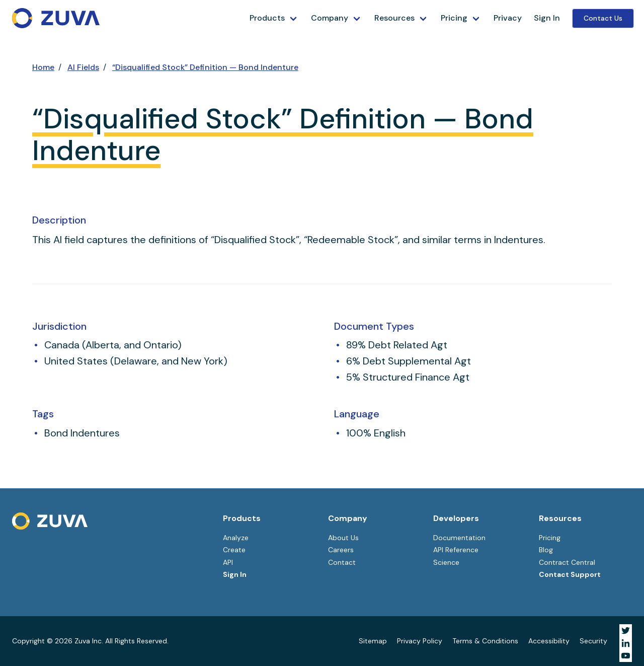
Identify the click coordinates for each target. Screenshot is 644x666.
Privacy (508, 18)
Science (446, 562)
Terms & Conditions (485, 641)
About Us (343, 538)
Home (43, 67)
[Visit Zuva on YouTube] (626, 656)
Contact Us (603, 18)
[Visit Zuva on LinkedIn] (626, 643)
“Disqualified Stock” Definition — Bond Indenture (205, 67)
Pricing (454, 18)
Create (234, 550)
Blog (546, 550)
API (228, 562)
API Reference (456, 550)
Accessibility (549, 641)
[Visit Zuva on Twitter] (626, 631)
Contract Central (567, 562)
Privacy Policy (420, 641)
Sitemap (373, 641)
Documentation (459, 538)
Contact (342, 562)
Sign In (547, 18)
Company (330, 18)
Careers (341, 550)
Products (267, 18)
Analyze (236, 538)
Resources (394, 18)
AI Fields (83, 67)
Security (593, 641)
